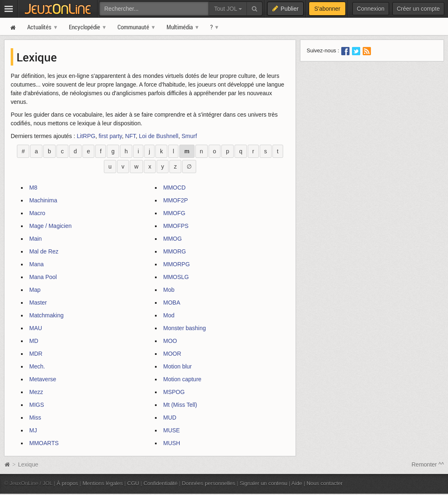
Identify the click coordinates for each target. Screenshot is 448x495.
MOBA (172, 303)
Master (38, 303)
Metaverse (43, 379)
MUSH (172, 443)
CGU (133, 483)
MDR (36, 354)
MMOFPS (176, 226)
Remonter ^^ (428, 465)
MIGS (37, 405)
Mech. (37, 366)
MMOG (172, 239)
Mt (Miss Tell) (180, 405)
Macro (37, 213)
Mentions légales (103, 483)
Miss (35, 418)
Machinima (43, 200)
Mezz (36, 392)
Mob (169, 290)
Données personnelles (209, 483)
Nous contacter (325, 483)
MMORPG (177, 264)
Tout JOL (228, 9)
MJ (33, 430)
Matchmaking (46, 315)
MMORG (175, 251)
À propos (68, 483)
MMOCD (174, 188)
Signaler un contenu (263, 483)
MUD (170, 418)
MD (34, 341)
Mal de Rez (44, 251)
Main (35, 239)
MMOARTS (44, 443)
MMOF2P (176, 200)
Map (35, 290)
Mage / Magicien (50, 226)
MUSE (171, 430)
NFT (131, 136)
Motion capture (182, 379)
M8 (33, 188)
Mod (169, 315)
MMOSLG (176, 277)
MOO (170, 341)
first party (110, 136)
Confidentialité (161, 483)
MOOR (172, 354)
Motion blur (177, 366)
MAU (36, 328)
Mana (36, 264)
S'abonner (327, 9)
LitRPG (86, 136)
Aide (297, 483)
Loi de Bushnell (159, 136)
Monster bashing (185, 328)
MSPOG (174, 392)
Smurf (189, 136)
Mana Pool (43, 277)
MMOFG (174, 213)
